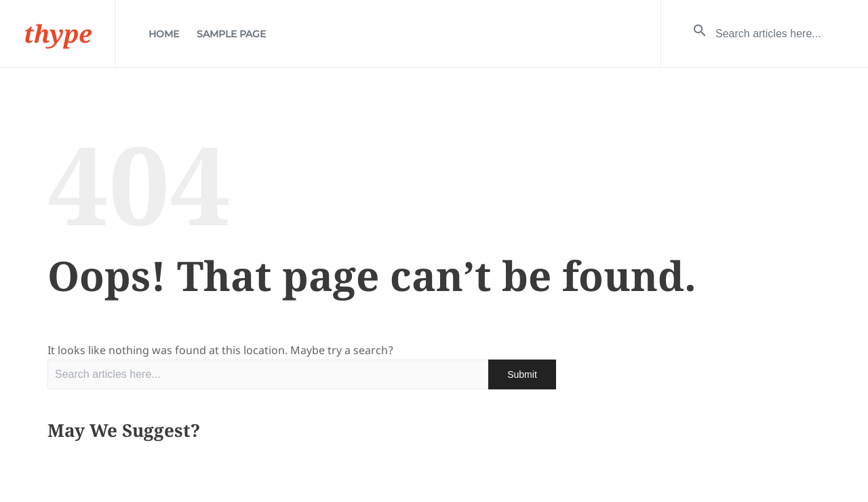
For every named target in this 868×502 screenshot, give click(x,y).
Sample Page (231, 34)
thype (58, 34)
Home (164, 34)
